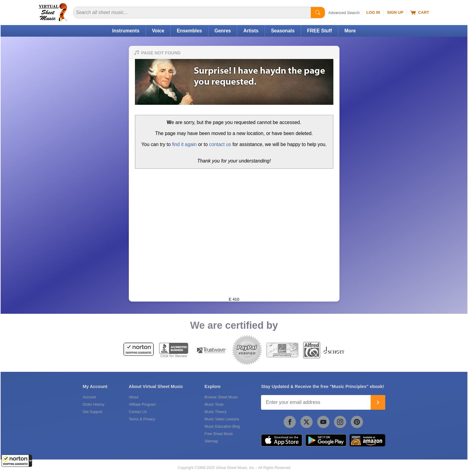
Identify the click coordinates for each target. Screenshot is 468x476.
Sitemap (211, 441)
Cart (420, 13)
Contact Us (138, 412)
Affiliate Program (142, 405)
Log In (373, 12)
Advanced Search (344, 13)
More (350, 31)
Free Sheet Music (219, 434)
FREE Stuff (319, 31)
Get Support (93, 412)
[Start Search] (318, 13)
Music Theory (216, 412)
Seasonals (283, 31)
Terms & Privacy (142, 419)
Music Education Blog (222, 427)
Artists (251, 31)
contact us (220, 144)
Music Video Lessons (222, 419)
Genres (223, 31)
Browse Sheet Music (221, 397)
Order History (94, 405)
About (134, 397)
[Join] (378, 402)
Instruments (126, 31)
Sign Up (395, 12)
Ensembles (189, 31)
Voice (158, 31)
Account (89, 397)
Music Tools (214, 405)
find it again (184, 144)
